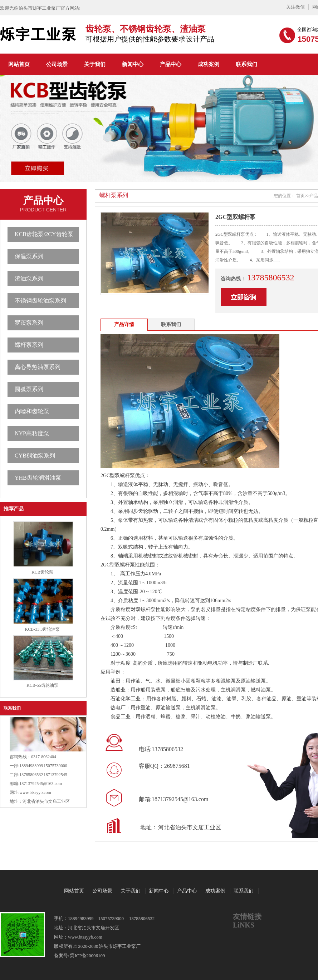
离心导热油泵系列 (38, 367)
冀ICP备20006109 (87, 956)
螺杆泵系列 (29, 345)
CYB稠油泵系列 (35, 456)
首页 (300, 196)
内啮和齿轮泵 (32, 411)
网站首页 (19, 64)
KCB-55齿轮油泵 (42, 685)
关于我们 (95, 64)
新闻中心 (133, 64)
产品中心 (171, 64)
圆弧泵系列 (29, 389)
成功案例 (209, 64)
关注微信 (295, 7)
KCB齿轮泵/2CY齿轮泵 (44, 234)
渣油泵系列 (29, 278)
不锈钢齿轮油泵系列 (40, 301)
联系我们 (246, 64)
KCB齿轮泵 (42, 572)
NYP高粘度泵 (32, 433)
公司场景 (57, 64)
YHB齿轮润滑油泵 (38, 478)
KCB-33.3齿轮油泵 (43, 629)
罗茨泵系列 (29, 323)
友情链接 (247, 916)
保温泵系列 (29, 256)
